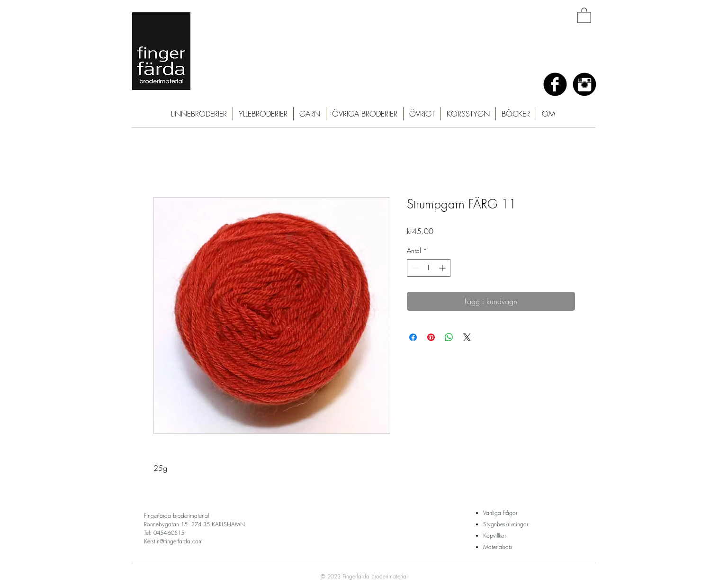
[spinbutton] (429, 268)
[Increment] (443, 268)
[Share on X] (467, 337)
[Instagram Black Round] (584, 84)
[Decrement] (414, 268)
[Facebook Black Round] (555, 84)
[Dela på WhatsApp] (449, 337)
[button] (584, 15)
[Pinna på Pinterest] (431, 337)
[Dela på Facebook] (413, 337)
